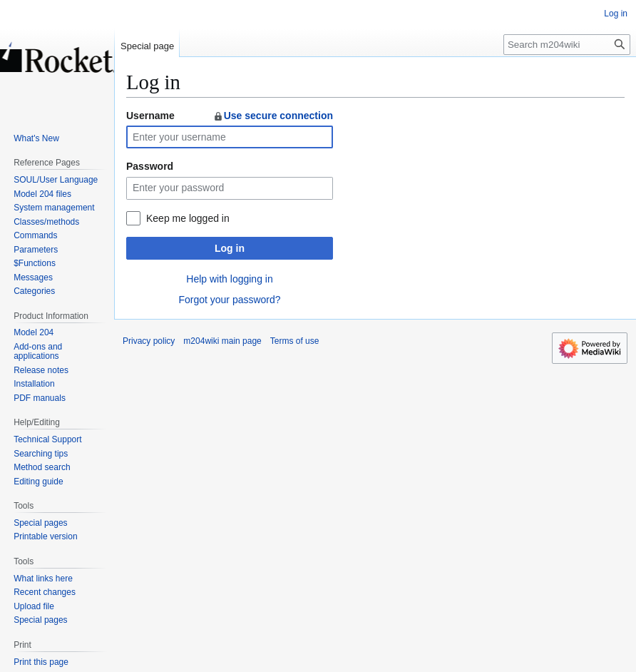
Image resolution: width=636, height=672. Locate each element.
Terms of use (295, 341)
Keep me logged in (188, 218)
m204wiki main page (222, 341)
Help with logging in (229, 279)
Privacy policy (149, 341)
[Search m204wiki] (567, 45)
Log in (230, 248)
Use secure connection (273, 116)
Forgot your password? (229, 300)
